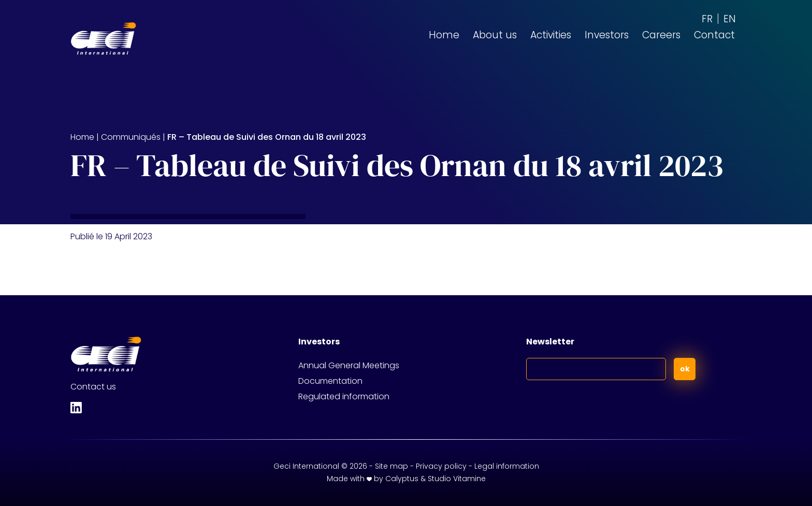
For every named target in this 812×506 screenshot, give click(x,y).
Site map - (395, 466)
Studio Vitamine (457, 479)
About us (495, 35)
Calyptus (402, 479)
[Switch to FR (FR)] (707, 19)
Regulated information (344, 396)
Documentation (330, 381)
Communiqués (131, 137)
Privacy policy (441, 466)
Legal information (507, 466)
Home (444, 35)
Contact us (93, 387)
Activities (551, 35)
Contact (714, 35)
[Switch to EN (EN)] (730, 19)
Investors (607, 35)
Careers (661, 35)
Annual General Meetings (349, 365)
